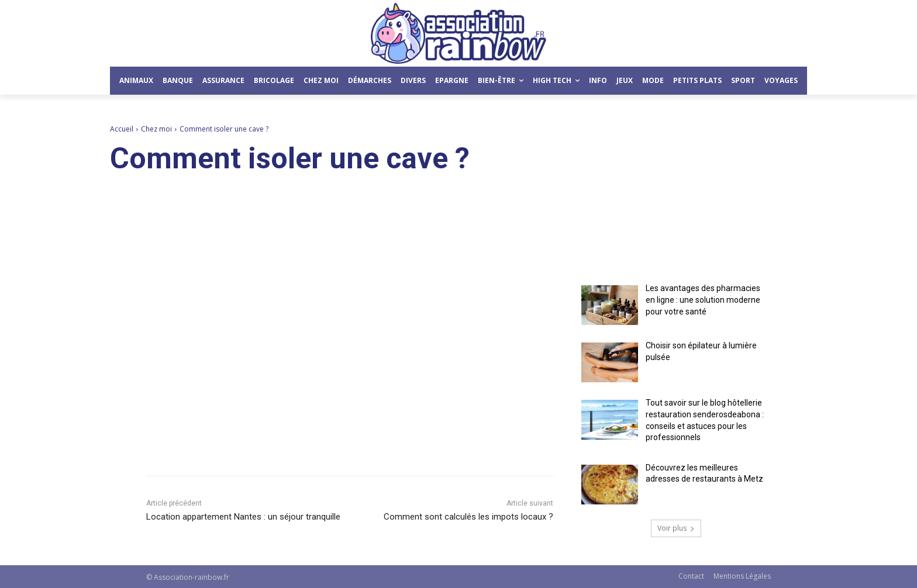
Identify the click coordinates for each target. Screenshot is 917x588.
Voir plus (676, 528)
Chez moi (156, 129)
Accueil (122, 129)
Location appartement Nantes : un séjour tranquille (243, 517)
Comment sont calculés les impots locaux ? (468, 517)
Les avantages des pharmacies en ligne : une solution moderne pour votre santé (703, 300)
